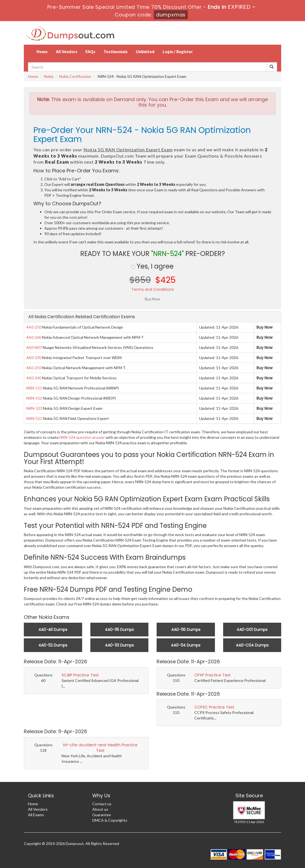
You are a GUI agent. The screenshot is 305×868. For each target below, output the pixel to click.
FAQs (90, 52)
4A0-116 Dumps (186, 630)
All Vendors (67, 52)
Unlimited (145, 52)
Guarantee (102, 815)
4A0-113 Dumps (119, 645)
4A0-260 (34, 337)
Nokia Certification (75, 76)
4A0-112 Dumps (53, 645)
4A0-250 (34, 327)
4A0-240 (34, 378)
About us (100, 809)
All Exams (36, 815)
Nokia (49, 76)
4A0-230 (34, 358)
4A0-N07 (34, 347)
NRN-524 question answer (82, 437)
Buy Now (264, 327)
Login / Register (178, 52)
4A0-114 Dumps (186, 645)
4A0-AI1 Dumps (53, 630)
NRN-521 (34, 418)
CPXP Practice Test (213, 675)
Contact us (102, 804)
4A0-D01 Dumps (252, 630)
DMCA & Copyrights (110, 820)
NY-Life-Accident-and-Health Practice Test (100, 748)
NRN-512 (34, 398)
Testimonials (116, 52)
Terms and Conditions (153, 289)
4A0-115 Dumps (119, 630)
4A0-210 (34, 368)
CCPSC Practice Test (214, 707)
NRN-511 (34, 388)
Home (42, 52)
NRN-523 (34, 408)
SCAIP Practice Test (80, 675)
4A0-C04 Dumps (252, 645)
